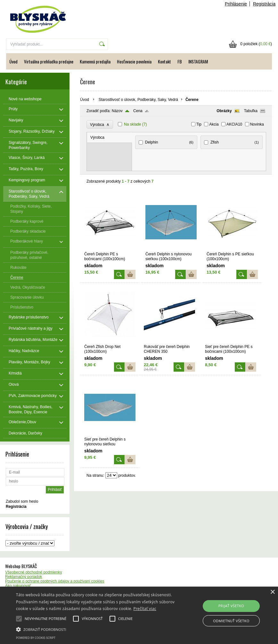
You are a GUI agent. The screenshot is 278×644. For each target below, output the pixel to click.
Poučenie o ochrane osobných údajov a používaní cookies (55, 581)
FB (180, 61)
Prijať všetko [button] (231, 606)
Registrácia (264, 4)
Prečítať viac (145, 609)
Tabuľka (251, 111)
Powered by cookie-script (36, 638)
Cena (138, 111)
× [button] (272, 592)
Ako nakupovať (18, 586)
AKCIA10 (234, 124)
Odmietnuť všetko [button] (231, 621)
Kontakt (164, 61)
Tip (199, 124)
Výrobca (100, 124)
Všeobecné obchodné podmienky (33, 572)
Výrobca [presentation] (97, 137)
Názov (117, 111)
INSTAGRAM (198, 61)
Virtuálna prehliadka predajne (49, 61)
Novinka (257, 124)
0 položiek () (256, 44)
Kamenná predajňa (95, 61)
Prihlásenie (236, 4)
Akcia (214, 124)
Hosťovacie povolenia (134, 61)
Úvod (13, 61)
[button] (96, 629)
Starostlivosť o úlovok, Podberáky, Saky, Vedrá (138, 100)
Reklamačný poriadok (24, 577)
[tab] (110, 138)
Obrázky (224, 111)
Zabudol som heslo (22, 501)
